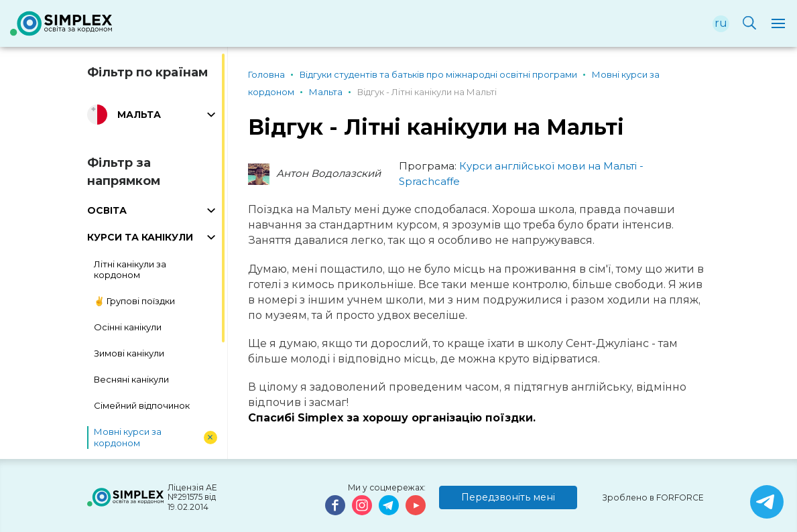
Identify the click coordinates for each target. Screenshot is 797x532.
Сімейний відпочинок (142, 405)
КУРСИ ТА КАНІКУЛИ (140, 237)
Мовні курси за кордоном (128, 437)
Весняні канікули (131, 379)
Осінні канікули (128, 327)
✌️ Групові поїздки (134, 301)
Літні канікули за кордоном (130, 270)
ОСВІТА (107, 210)
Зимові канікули (129, 353)
